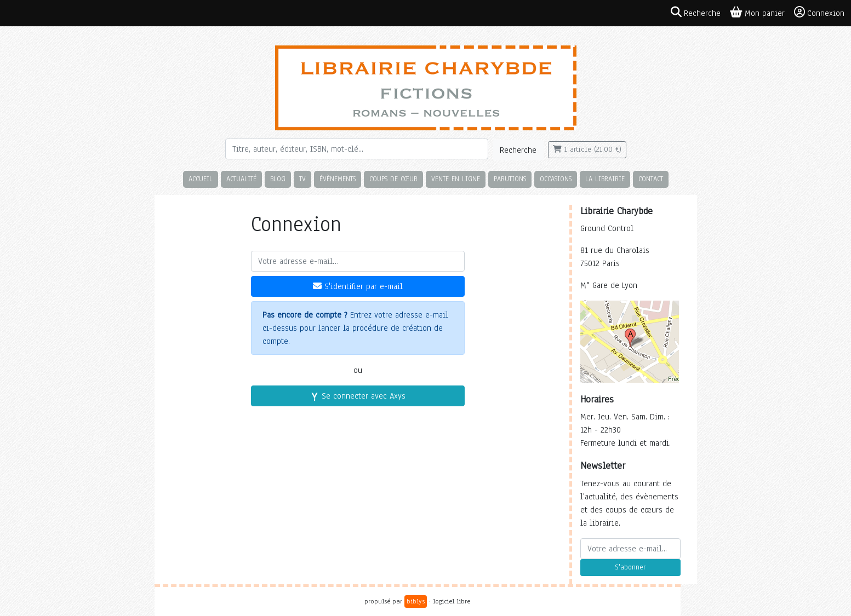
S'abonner (630, 567)
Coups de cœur (393, 179)
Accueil (201, 179)
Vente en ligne (456, 179)
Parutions (510, 179)
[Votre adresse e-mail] (358, 261)
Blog (278, 179)
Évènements (338, 179)
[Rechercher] (357, 149)
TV (302, 179)
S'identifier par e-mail (358, 286)
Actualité (241, 179)
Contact (651, 179)
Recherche (518, 150)
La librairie (605, 179)
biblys (416, 601)
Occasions (556, 179)
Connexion (819, 13)
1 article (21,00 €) (587, 149)
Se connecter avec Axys (358, 396)
